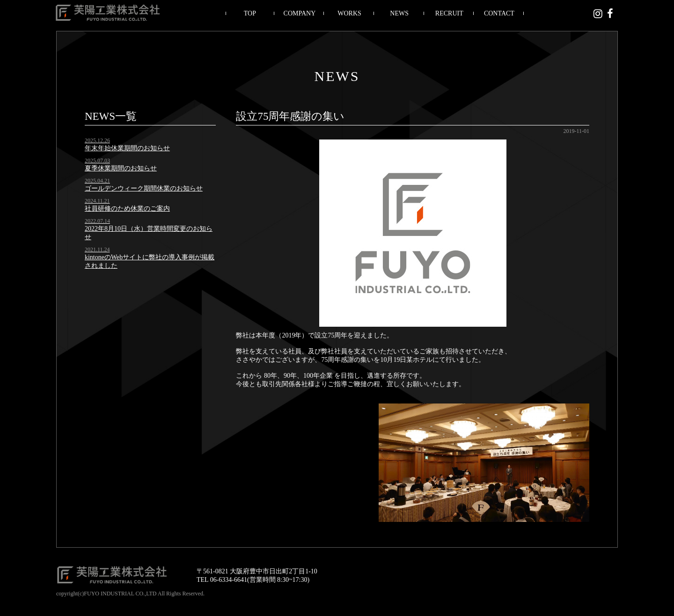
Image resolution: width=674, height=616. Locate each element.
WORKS (349, 13)
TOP (250, 13)
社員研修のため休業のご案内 (150, 205)
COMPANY (300, 13)
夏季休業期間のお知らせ (150, 165)
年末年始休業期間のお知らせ (150, 144)
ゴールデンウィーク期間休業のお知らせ (150, 185)
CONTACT (499, 13)
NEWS (399, 13)
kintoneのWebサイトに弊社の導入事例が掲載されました (150, 258)
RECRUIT (449, 13)
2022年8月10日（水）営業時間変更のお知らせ (150, 229)
